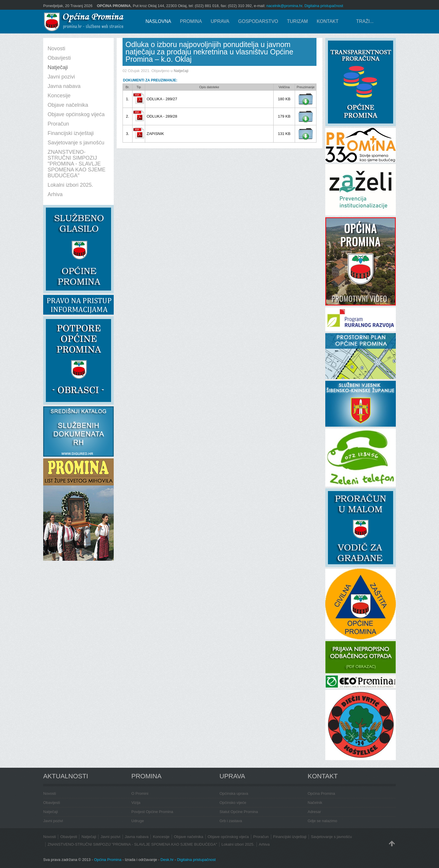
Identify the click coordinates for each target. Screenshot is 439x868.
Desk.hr (167, 860)
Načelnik (315, 803)
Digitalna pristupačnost (324, 6)
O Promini (140, 793)
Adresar (314, 812)
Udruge (138, 821)
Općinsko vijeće (233, 803)
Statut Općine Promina (239, 812)
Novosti (50, 793)
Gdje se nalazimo (322, 821)
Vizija (136, 803)
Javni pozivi (53, 821)
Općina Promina (321, 793)
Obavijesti (52, 803)
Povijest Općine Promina (152, 812)
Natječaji (181, 71)
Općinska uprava (234, 793)
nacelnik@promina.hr (284, 6)
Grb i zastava (231, 821)
